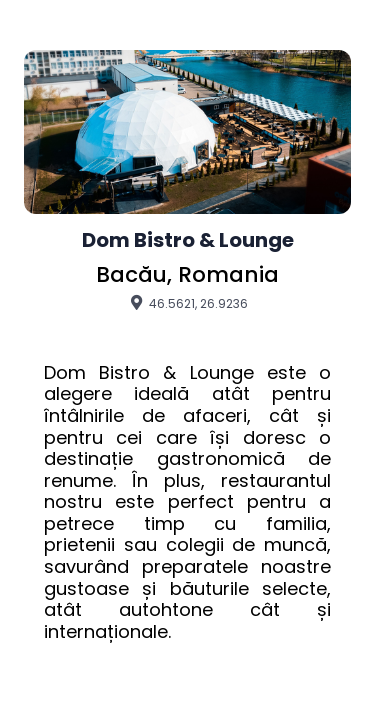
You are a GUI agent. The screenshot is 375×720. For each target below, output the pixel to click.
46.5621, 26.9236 (187, 303)
